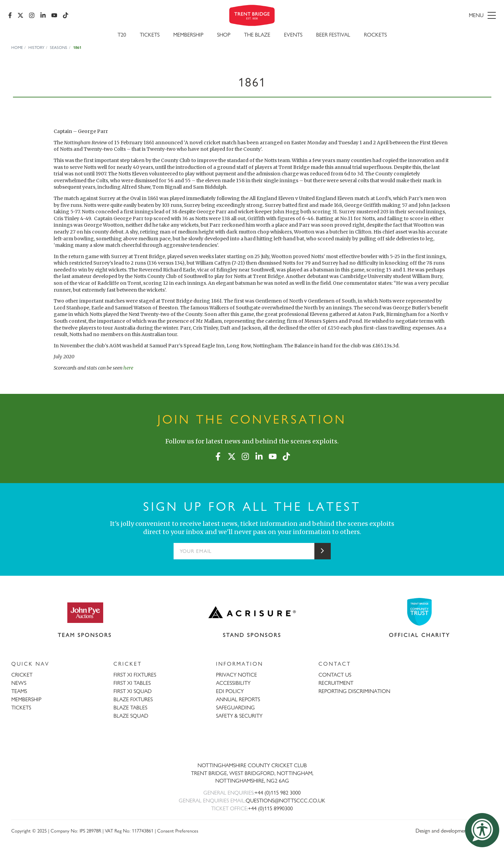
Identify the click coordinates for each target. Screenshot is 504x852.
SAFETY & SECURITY (239, 716)
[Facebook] (10, 15)
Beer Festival (333, 35)
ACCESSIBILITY (233, 683)
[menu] (417, 15)
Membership (188, 35)
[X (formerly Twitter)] (21, 15)
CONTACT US (335, 675)
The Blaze (257, 35)
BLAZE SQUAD (131, 716)
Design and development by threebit (454, 831)
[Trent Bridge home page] (252, 743)
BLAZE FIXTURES (133, 699)
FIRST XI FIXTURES (135, 675)
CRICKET (22, 675)
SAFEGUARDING (235, 708)
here (128, 368)
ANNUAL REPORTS (238, 699)
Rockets (375, 35)
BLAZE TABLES (130, 708)
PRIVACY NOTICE (236, 675)
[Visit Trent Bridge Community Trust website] (419, 612)
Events (293, 35)
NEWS (19, 683)
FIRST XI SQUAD (133, 691)
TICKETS (21, 708)
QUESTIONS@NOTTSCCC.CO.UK (285, 801)
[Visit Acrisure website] (252, 612)
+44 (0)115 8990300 (270, 808)
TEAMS (19, 691)
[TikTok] (66, 15)
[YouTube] (54, 15)
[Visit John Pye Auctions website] (85, 612)
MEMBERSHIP (26, 699)
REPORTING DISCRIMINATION (354, 691)
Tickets (150, 35)
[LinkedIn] (43, 15)
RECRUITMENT (336, 683)
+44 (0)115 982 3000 (278, 793)
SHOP (224, 35)
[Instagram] (32, 15)
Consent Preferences (178, 831)
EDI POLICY (230, 691)
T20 (122, 35)
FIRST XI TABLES (132, 683)
